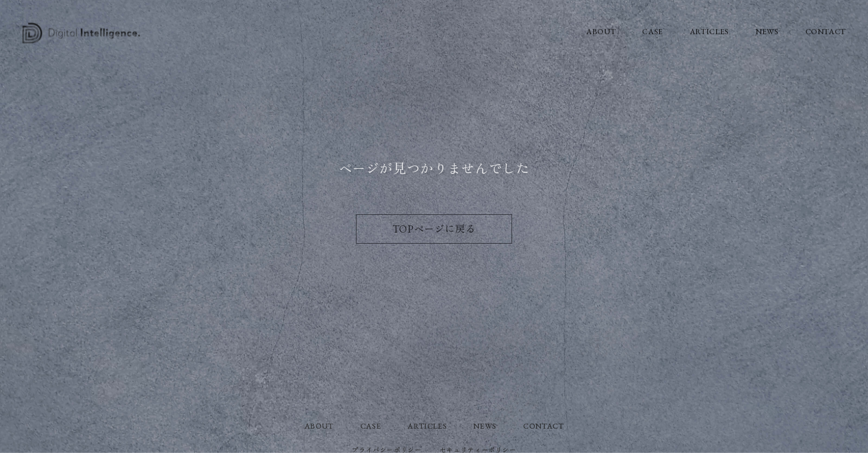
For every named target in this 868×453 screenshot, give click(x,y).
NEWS (767, 31)
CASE (653, 31)
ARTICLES (709, 31)
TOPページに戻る (434, 229)
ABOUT (601, 31)
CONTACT (826, 31)
